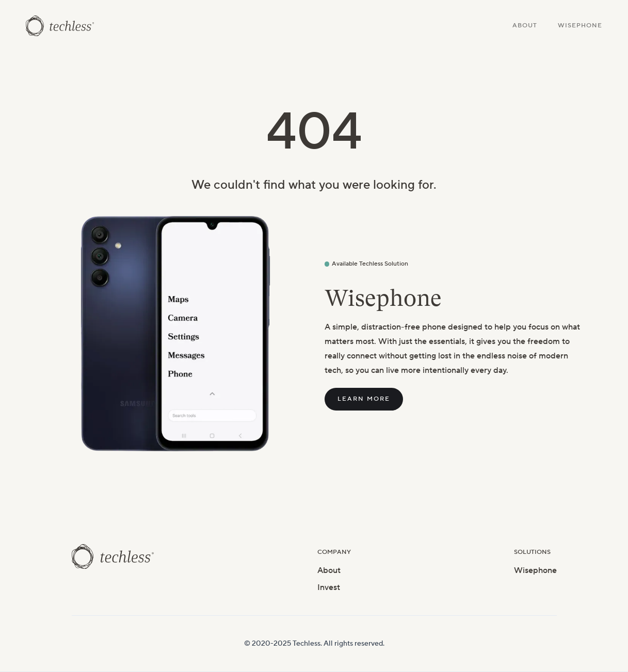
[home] (60, 26)
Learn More (364, 399)
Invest (329, 587)
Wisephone (580, 26)
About (525, 26)
